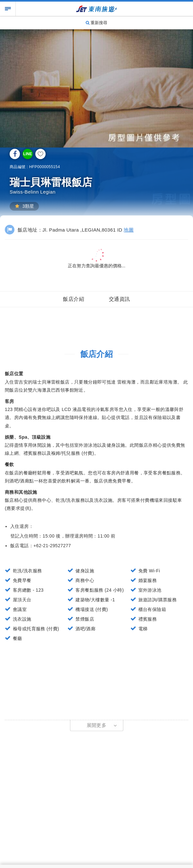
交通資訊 (119, 299)
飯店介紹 (74, 299)
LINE (27, 154)
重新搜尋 (97, 23)
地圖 (129, 230)
